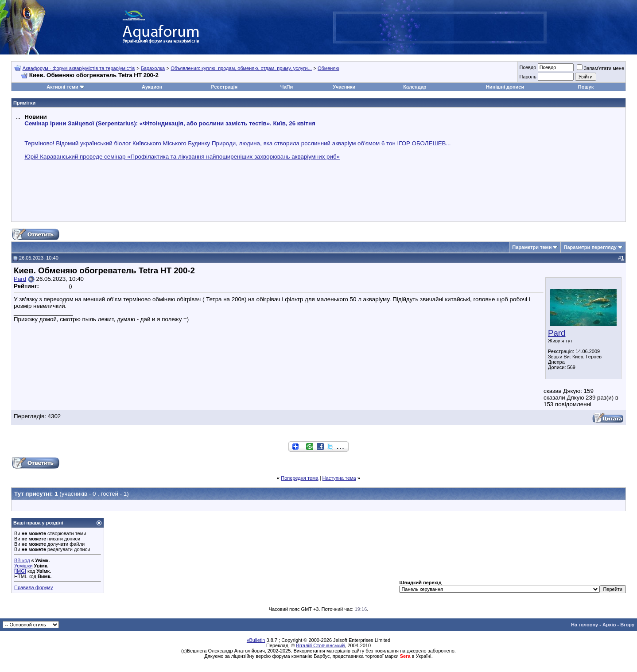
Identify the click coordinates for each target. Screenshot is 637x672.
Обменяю (328, 68)
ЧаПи (287, 87)
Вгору (627, 625)
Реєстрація (224, 87)
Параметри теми (532, 247)
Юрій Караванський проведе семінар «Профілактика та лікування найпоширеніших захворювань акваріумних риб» (182, 157)
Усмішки (23, 566)
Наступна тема (339, 478)
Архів (609, 625)
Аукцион (152, 87)
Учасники (344, 87)
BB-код (22, 560)
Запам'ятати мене (600, 68)
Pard (557, 333)
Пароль (528, 77)
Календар (415, 87)
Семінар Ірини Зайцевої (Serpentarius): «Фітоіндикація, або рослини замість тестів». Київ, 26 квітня (170, 123)
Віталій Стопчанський (320, 645)
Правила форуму (33, 587)
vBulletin (256, 640)
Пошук (586, 87)
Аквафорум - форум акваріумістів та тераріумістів (79, 68)
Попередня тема (299, 478)
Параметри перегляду (590, 247)
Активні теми (62, 87)
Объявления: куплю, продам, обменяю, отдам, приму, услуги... (241, 68)
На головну (585, 625)
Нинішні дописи (505, 87)
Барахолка (153, 68)
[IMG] (20, 571)
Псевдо (528, 67)
